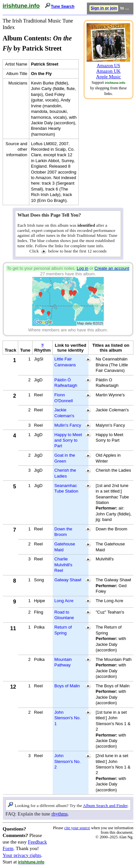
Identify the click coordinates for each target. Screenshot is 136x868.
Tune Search (63, 7)
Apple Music (108, 77)
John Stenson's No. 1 (68, 718)
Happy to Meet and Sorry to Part (68, 440)
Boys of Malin (67, 686)
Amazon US (108, 66)
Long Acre (64, 601)
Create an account (112, 268)
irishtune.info (21, 6)
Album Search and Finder (105, 806)
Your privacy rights (22, 855)
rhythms (60, 814)
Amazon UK (109, 71)
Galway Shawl (68, 580)
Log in (83, 268)
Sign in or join (104, 8)
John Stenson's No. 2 (68, 761)
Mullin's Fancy (68, 425)
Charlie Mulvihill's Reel (63, 565)
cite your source (77, 828)
